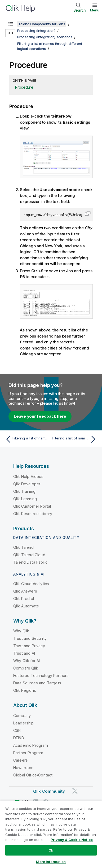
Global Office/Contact (33, 775)
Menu (95, 10)
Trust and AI (24, 653)
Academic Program (31, 745)
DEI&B (19, 738)
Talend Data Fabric (30, 562)
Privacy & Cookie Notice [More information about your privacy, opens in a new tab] (72, 840)
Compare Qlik (26, 668)
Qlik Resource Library (33, 514)
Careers (21, 760)
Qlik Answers (25, 591)
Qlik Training (24, 491)
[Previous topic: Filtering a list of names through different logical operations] (27, 439)
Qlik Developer (27, 484)
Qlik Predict (24, 599)
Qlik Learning (25, 499)
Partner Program (28, 753)
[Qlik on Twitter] (75, 791)
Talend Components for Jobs (42, 24)
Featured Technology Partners (41, 675)
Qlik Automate (26, 606)
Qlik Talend (23, 547)
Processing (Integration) (36, 31)
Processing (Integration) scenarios (45, 37)
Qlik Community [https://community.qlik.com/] (49, 791)
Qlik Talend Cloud (29, 555)
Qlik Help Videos (28, 476)
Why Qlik (21, 631)
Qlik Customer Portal (32, 506)
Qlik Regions (25, 690)
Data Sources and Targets (37, 683)
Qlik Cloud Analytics (31, 584)
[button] (88, 213)
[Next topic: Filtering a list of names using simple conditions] (75, 439)
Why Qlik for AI (26, 661)
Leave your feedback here (40, 416)
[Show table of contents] (11, 24)
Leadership (24, 723)
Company (22, 716)
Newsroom (23, 768)
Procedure (24, 87)
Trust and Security (30, 638)
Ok (51, 850)
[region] (51, 834)
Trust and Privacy (29, 646)
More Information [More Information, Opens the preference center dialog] (51, 862)
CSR (17, 730)
